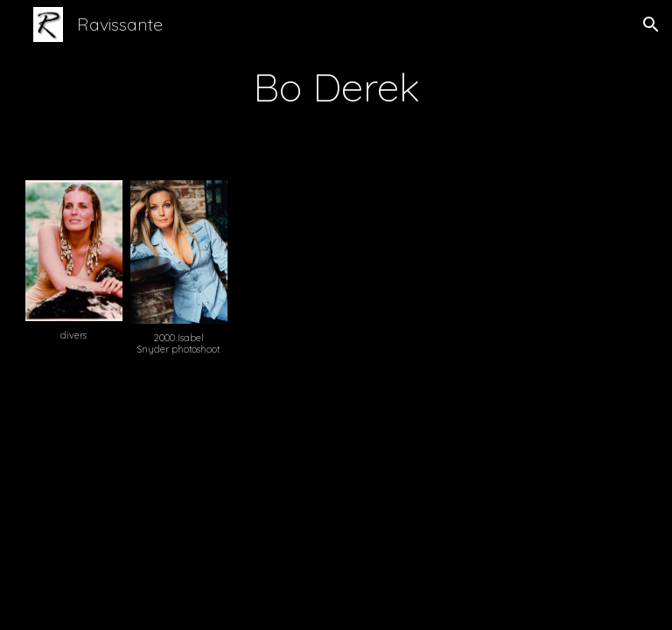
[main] (336, 87)
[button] (651, 24)
